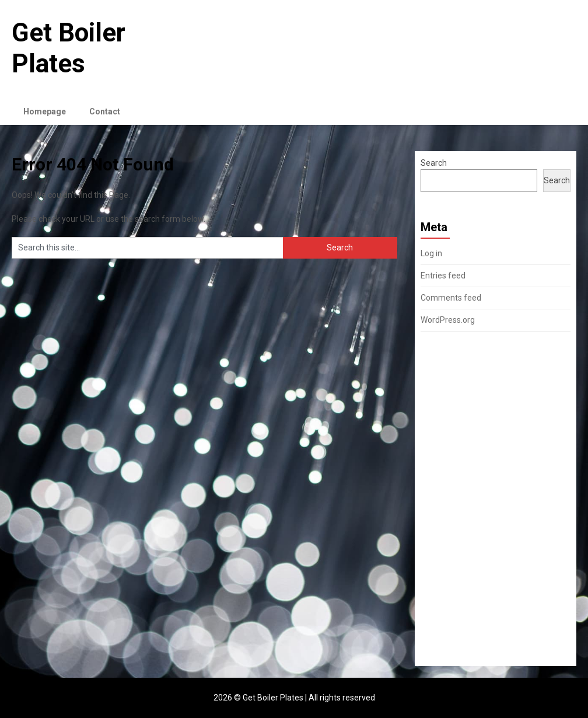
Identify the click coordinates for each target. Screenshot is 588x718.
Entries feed (443, 276)
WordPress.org (448, 320)
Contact (105, 111)
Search (434, 163)
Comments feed (451, 298)
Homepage (45, 111)
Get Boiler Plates (69, 48)
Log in (431, 253)
